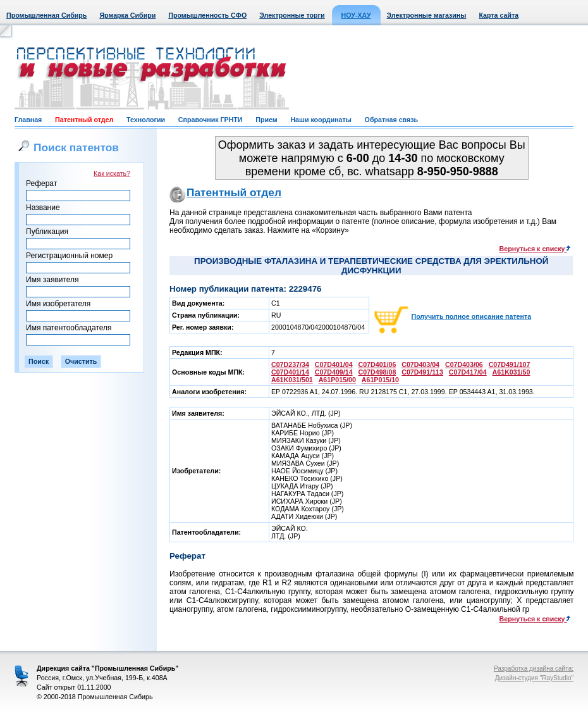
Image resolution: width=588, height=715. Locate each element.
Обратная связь (391, 120)
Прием (266, 120)
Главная (28, 120)
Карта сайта (499, 15)
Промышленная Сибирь (46, 15)
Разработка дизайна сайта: (534, 668)
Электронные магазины (427, 15)
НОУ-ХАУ (356, 15)
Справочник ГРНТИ (211, 120)
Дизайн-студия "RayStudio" (534, 678)
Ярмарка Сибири (127, 15)
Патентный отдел (84, 120)
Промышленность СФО (207, 15)
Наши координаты (321, 120)
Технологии (146, 120)
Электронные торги (292, 15)
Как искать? (112, 173)
